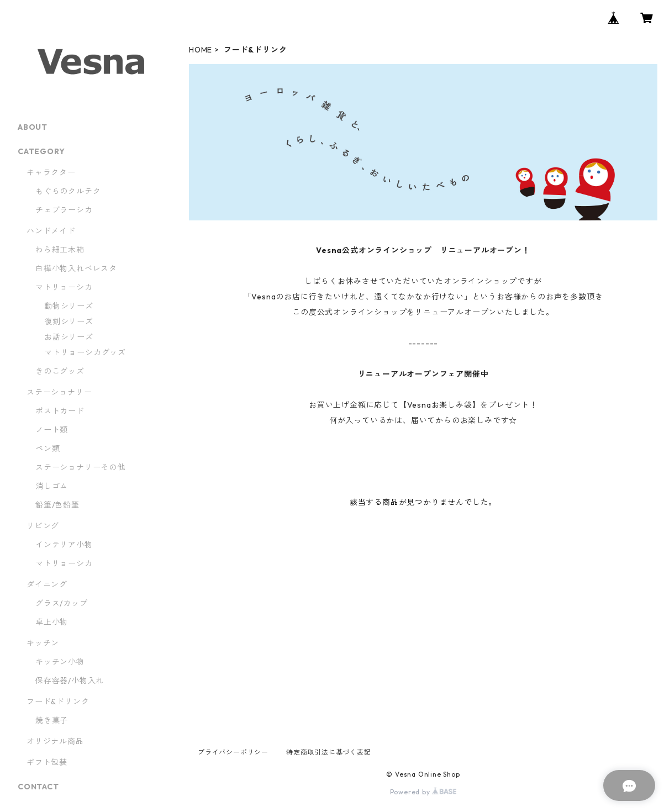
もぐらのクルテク (68, 191)
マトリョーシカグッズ (85, 352)
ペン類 (48, 449)
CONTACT (38, 787)
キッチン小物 (60, 662)
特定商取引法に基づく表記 (329, 752)
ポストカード (60, 411)
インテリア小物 (64, 545)
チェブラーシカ (64, 210)
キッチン (43, 643)
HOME (201, 50)
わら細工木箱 (64, 250)
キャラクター (51, 172)
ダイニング (47, 584)
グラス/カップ (62, 603)
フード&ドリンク (58, 702)
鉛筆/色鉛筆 (57, 505)
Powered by (423, 792)
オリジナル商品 (55, 741)
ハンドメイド (51, 231)
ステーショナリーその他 (80, 467)
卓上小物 (52, 622)
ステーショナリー (59, 392)
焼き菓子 (52, 720)
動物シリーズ (69, 306)
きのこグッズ (60, 371)
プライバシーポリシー (233, 752)
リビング (43, 526)
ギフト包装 (47, 762)
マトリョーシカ (64, 287)
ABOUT (33, 127)
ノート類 (52, 430)
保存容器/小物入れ (70, 681)
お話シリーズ (69, 337)
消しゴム (52, 486)
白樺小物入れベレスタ (76, 268)
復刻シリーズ (69, 321)
